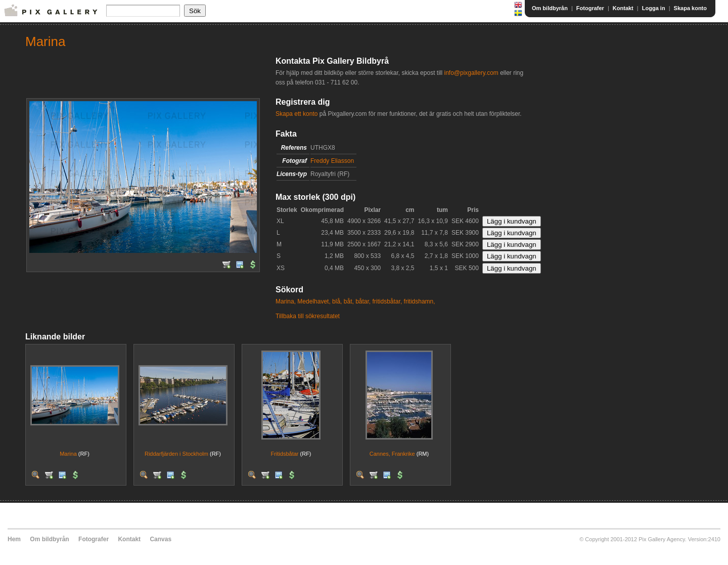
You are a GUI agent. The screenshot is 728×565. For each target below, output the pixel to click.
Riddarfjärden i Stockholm (176, 454)
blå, (337, 301)
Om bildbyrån (550, 8)
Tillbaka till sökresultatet (308, 316)
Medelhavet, (314, 301)
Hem (14, 539)
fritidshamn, (420, 301)
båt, (349, 301)
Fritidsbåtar (284, 454)
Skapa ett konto (297, 114)
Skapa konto (690, 8)
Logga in (654, 8)
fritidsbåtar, (388, 301)
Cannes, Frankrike (392, 454)
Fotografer (590, 8)
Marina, (286, 301)
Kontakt (623, 8)
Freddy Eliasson (332, 161)
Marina (68, 454)
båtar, (363, 301)
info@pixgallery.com (471, 73)
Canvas (161, 539)
